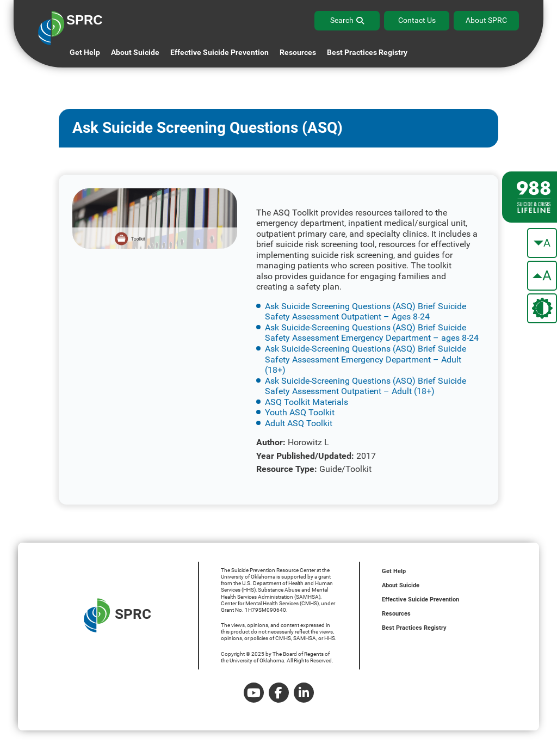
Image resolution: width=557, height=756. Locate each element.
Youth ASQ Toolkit (300, 412)
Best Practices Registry (367, 52)
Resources (396, 614)
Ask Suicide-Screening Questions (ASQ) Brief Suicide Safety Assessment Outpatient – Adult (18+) (366, 386)
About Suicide (135, 52)
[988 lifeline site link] (530, 197)
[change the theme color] (542, 308)
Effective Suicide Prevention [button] (219, 52)
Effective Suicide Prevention (420, 600)
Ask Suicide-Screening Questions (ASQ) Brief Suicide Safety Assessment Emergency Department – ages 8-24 (372, 333)
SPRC (117, 615)
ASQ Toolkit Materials (307, 402)
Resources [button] (298, 52)
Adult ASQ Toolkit (299, 423)
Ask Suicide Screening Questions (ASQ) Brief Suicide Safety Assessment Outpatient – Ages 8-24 (366, 312)
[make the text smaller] (542, 243)
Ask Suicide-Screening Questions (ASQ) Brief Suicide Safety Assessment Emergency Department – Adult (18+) (366, 359)
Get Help (85, 52)
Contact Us (417, 20)
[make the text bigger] (542, 276)
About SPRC (486, 20)
